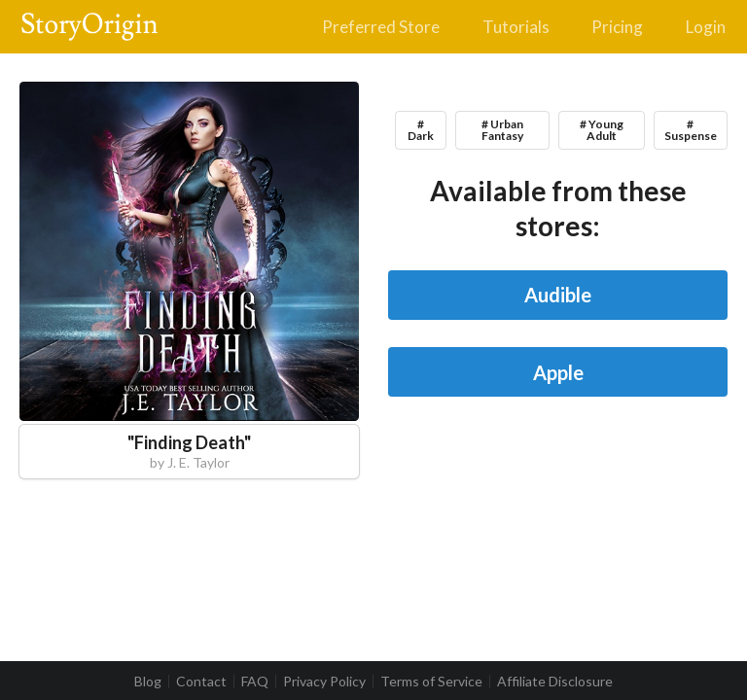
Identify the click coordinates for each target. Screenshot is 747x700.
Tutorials (516, 27)
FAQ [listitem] (255, 682)
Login (706, 27)
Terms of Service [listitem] (431, 682)
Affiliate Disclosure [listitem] (555, 682)
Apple (558, 372)
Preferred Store (381, 27)
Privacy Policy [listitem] (324, 682)
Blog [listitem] (148, 682)
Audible (558, 295)
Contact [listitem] (201, 682)
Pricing (617, 27)
